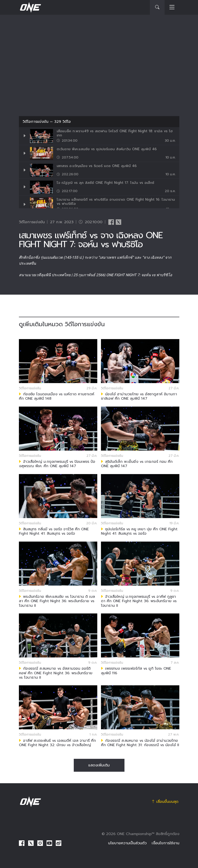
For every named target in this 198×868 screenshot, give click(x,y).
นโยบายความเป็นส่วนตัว (127, 843)
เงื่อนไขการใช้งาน (165, 843)
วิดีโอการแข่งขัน (35, 122)
